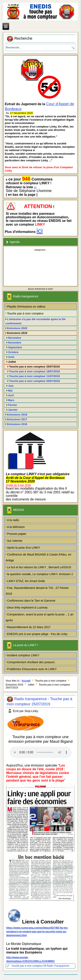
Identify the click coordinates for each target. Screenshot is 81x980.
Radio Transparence (58, 966)
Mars (11, 400)
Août (11, 357)
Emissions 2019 (17, 333)
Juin (11, 386)
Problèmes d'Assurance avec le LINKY (32, 669)
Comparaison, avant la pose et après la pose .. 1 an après (40, 617)
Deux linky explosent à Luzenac (27, 607)
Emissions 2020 (17, 328)
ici (35, 187)
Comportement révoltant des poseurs (31, 662)
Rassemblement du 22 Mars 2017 (29, 627)
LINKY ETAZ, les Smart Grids (26, 581)
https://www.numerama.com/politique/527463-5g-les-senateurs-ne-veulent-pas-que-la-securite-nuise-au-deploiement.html (37, 932)
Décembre (15, 338)
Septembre (15, 347)
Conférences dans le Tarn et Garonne (31, 601)
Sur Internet (15, 541)
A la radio (13, 520)
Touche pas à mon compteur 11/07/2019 (34, 376)
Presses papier (17, 534)
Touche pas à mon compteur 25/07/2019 (34, 367)
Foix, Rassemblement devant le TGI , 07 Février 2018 (37, 591)
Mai (10, 391)
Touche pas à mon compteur (25, 313)
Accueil (26, 681)
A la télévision (16, 527)
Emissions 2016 (17, 424)
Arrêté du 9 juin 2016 (18, 485)
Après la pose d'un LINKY (24, 548)
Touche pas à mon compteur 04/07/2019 (34, 381)
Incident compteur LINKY (23, 655)
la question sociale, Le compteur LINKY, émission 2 (40, 574)
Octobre (13, 352)
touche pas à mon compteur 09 (29, 966)
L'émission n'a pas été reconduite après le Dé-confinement (36, 321)
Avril (11, 395)
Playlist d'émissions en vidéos (26, 307)
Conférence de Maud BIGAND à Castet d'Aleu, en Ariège (38, 557)
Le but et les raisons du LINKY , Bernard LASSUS (39, 567)
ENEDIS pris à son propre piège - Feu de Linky (37, 634)
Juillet (12, 362)
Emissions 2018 (17, 415)
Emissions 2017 (17, 419)
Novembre (15, 343)
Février (13, 405)
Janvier (13, 410)
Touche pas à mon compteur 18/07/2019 (34, 371)
